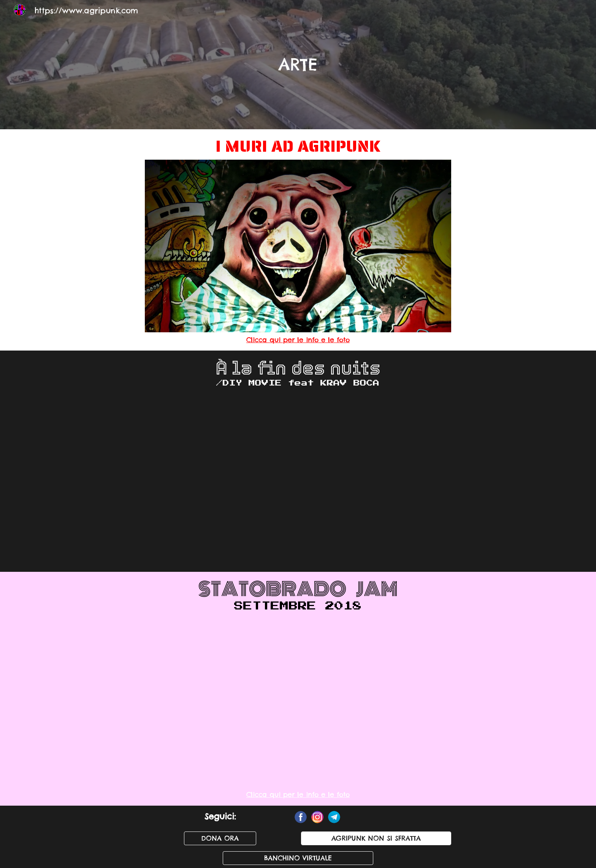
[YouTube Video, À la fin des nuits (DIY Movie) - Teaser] (298, 480)
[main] (298, 64)
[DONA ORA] (220, 839)
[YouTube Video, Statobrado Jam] (298, 701)
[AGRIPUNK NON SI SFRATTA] (376, 839)
